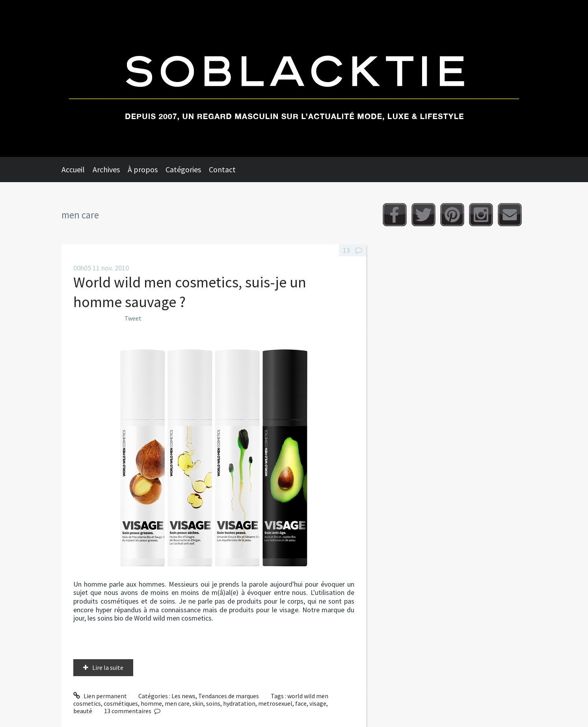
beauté (83, 711)
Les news (183, 696)
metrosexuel (275, 703)
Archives (106, 169)
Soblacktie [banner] (294, 78)
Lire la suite (108, 667)
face (301, 703)
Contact (222, 169)
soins (213, 703)
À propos (143, 169)
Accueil (73, 169)
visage (318, 703)
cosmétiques (121, 703)
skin (198, 703)
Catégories (183, 169)
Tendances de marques (229, 696)
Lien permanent (100, 696)
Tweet (133, 318)
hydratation (239, 703)
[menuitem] (77, 170)
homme (151, 703)
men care (177, 703)
